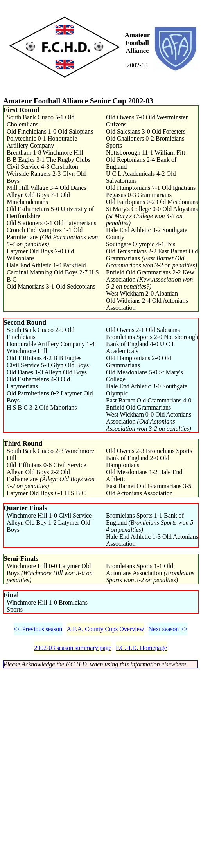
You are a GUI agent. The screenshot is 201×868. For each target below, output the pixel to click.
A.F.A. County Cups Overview (106, 629)
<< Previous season (38, 629)
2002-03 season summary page (73, 648)
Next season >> (168, 629)
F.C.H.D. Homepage (141, 648)
